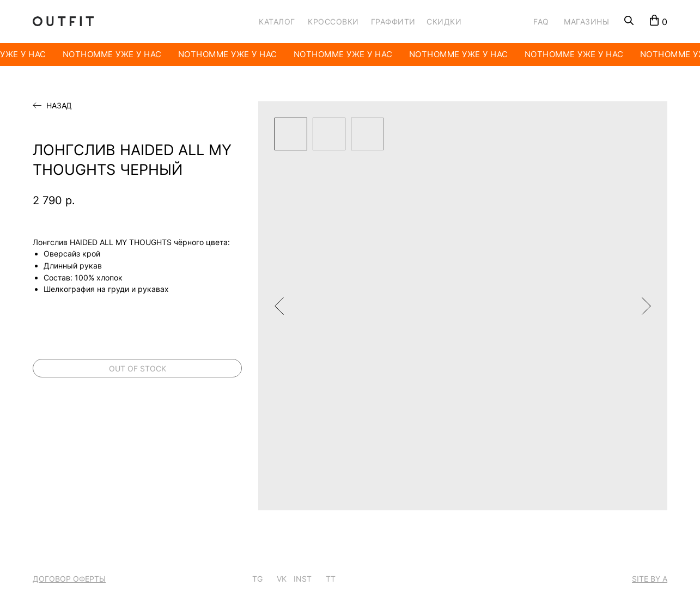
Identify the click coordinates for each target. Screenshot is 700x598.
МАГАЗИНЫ (586, 22)
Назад (59, 106)
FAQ (541, 22)
